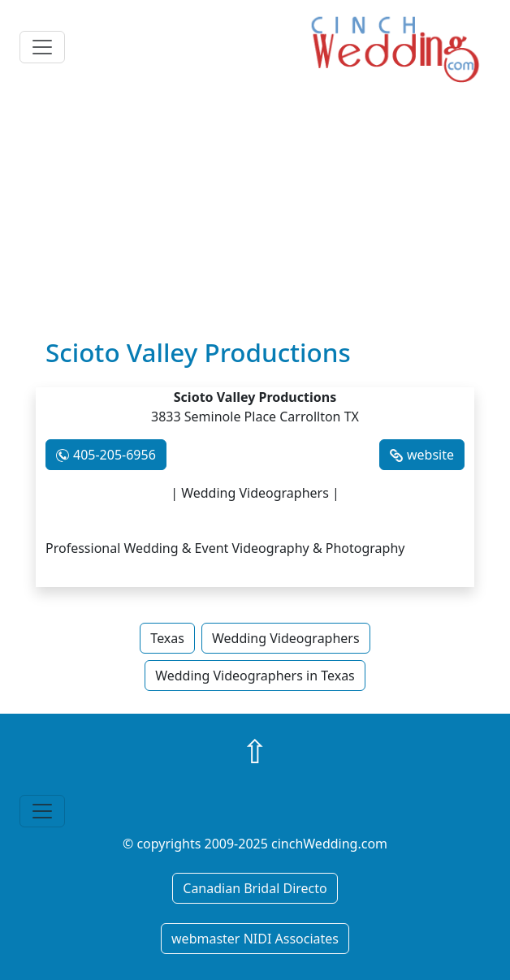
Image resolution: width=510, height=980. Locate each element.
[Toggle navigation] (42, 47)
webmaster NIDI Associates (255, 939)
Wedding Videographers (286, 638)
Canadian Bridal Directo (255, 888)
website (430, 455)
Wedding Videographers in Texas (255, 676)
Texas (167, 638)
